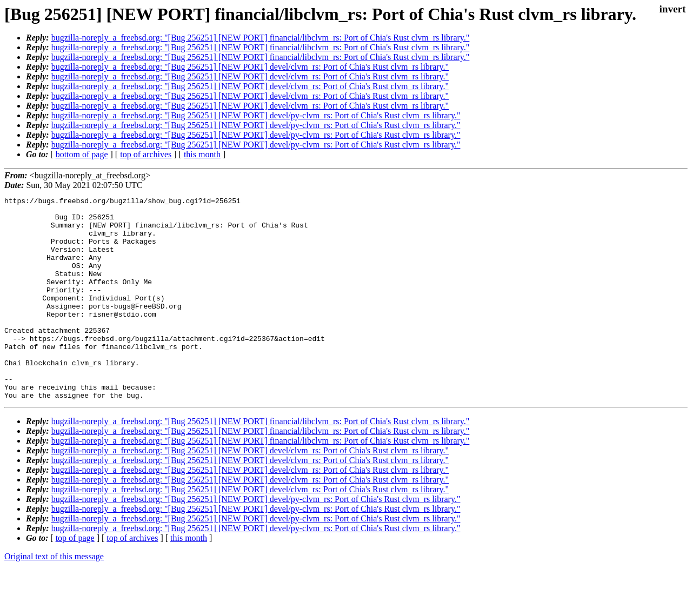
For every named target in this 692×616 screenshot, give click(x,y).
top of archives (146, 154)
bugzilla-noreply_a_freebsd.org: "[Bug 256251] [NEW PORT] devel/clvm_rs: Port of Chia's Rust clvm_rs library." (250, 67)
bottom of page (82, 154)
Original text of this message (54, 597)
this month (202, 154)
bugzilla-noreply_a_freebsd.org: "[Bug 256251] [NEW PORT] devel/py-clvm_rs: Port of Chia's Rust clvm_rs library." (256, 115)
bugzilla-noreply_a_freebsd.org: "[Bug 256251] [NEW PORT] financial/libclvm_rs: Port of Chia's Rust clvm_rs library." (261, 38)
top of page (75, 578)
